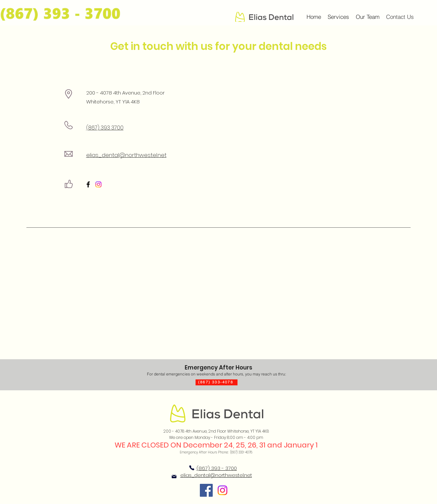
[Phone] (192, 468)
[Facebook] (88, 184)
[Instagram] (98, 184)
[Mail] (174, 477)
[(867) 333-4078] (217, 382)
